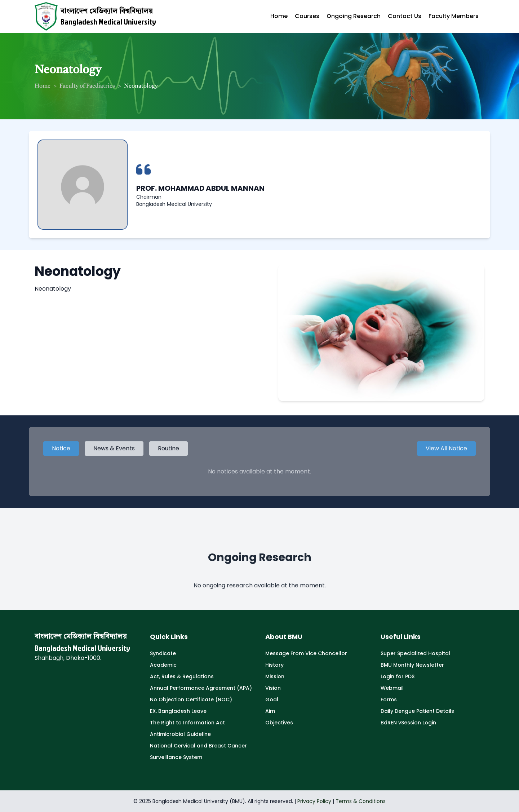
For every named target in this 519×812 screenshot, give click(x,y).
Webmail (392, 688)
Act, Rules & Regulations (182, 676)
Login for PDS (398, 676)
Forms (389, 700)
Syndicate (163, 653)
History (274, 665)
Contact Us (405, 16)
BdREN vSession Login (408, 723)
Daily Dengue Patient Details (417, 711)
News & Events (114, 448)
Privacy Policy (314, 801)
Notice (61, 448)
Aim (270, 711)
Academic (163, 665)
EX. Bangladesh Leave (178, 711)
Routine (168, 448)
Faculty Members (454, 16)
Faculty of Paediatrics (87, 86)
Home (279, 16)
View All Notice (446, 448)
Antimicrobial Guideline (180, 734)
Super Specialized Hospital (415, 653)
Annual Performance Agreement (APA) (201, 688)
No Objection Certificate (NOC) (191, 700)
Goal (272, 700)
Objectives (279, 723)
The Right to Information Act (187, 723)
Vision (273, 688)
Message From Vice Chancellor (306, 653)
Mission (275, 676)
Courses (307, 16)
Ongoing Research (354, 16)
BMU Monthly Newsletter (412, 665)
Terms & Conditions (361, 801)
